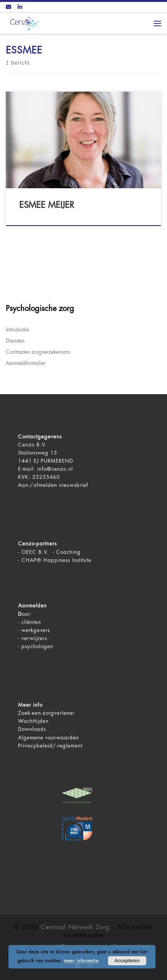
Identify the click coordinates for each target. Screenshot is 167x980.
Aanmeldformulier (26, 363)
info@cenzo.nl (55, 469)
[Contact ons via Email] (8, 7)
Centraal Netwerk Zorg (75, 927)
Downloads (32, 729)
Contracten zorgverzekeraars (38, 352)
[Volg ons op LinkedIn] (20, 7)
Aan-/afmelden (38, 485)
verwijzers (34, 638)
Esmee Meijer (47, 205)
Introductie (17, 330)
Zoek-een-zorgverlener (46, 713)
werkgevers (36, 630)
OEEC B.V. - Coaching (51, 552)
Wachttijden (33, 721)
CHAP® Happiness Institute (56, 560)
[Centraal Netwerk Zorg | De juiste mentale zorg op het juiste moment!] (23, 23)
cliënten (31, 622)
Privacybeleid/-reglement (50, 746)
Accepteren (127, 961)
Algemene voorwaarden (49, 738)
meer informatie (81, 961)
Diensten (15, 341)
